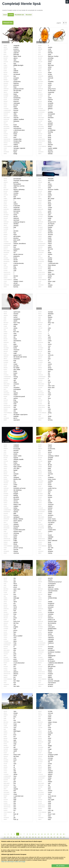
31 (36, 837)
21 (5, 837)
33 (42, 837)
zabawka (10, 524)
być (43, 391)
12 (39, 834)
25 (17, 837)
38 (58, 837)
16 (51, 834)
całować (44, 524)
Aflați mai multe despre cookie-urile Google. (13, 862)
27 (23, 837)
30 (33, 837)
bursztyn (45, 125)
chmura (44, 791)
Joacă (5, 15)
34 (45, 837)
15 (48, 834)
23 (11, 837)
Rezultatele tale (19, 15)
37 (54, 837)
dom (9, 791)
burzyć (9, 258)
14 (45, 834)
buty (9, 391)
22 (8, 837)
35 (48, 837)
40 (64, 837)
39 (61, 837)
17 (54, 834)
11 (36, 834)
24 (14, 837)
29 (30, 837)
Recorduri (29, 15)
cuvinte (11, 15)
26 (20, 837)
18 (57, 834)
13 (42, 834)
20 (64, 834)
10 (33, 834)
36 (51, 837)
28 (27, 837)
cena (9, 657)
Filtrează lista (8, 23)
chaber (44, 657)
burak (9, 125)
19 (61, 834)
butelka (44, 258)
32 (39, 837)
